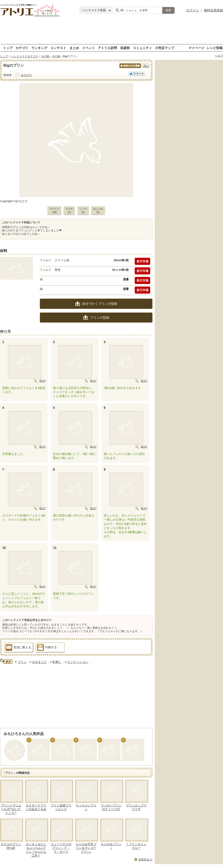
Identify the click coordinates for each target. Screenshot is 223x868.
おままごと (39, 662)
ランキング (39, 48)
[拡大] (42, 381)
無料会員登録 (213, 10)
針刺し (57, 662)
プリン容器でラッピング (61, 807)
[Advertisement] (111, 31)
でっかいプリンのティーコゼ (111, 807)
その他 (45, 56)
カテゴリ (22, 48)
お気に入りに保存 (130, 68)
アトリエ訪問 (107, 48)
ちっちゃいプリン (86, 807)
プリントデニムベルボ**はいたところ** (11, 809)
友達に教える (18, 648)
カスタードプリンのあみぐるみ (36, 807)
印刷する (47, 648)
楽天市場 (142, 261)
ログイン (193, 10)
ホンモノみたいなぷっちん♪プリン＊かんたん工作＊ (36, 850)
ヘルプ (219, 56)
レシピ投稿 (215, 48)
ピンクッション (78, 662)
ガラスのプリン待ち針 (11, 846)
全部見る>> (145, 860)
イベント (89, 48)
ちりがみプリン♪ (111, 846)
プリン (22, 662)
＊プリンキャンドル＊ (136, 846)
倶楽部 (125, 48)
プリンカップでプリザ (136, 807)
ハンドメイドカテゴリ (25, 56)
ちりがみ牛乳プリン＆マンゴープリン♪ (86, 848)
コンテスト (58, 48)
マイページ (196, 48)
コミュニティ (142, 48)
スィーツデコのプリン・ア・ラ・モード (61, 848)
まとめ (74, 48)
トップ (8, 48)
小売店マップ (165, 48)
